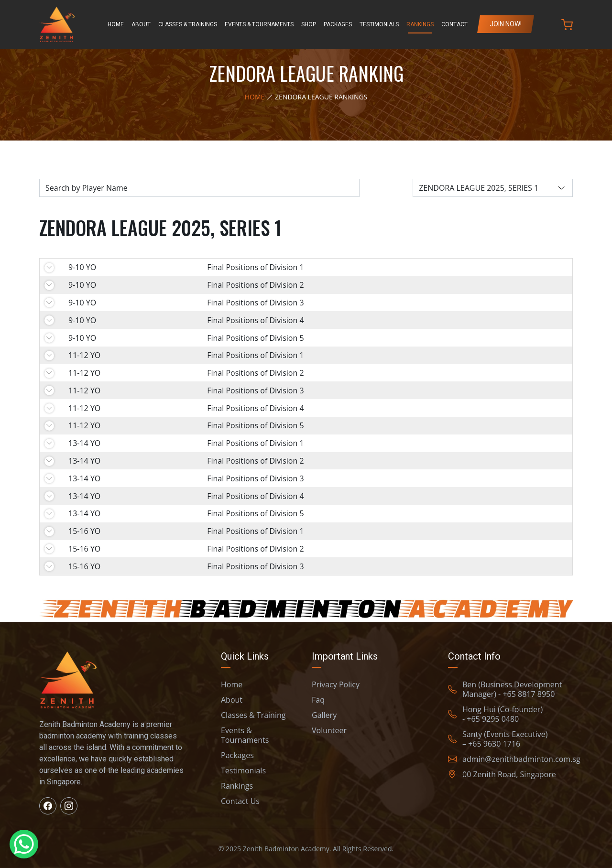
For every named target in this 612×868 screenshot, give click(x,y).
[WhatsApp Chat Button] (24, 844)
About (141, 24)
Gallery (324, 715)
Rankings (420, 24)
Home (116, 24)
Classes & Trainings (188, 24)
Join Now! (506, 24)
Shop (309, 24)
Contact (454, 24)
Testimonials (379, 24)
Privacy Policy (336, 684)
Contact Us (240, 801)
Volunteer (329, 730)
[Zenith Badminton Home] (57, 24)
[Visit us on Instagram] (69, 806)
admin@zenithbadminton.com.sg (514, 759)
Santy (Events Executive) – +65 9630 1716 (498, 739)
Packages (338, 24)
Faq (318, 700)
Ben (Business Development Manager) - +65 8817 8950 (505, 689)
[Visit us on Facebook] (48, 806)
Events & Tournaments (259, 24)
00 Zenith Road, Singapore (502, 774)
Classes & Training (253, 715)
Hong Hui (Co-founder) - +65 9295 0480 (495, 714)
